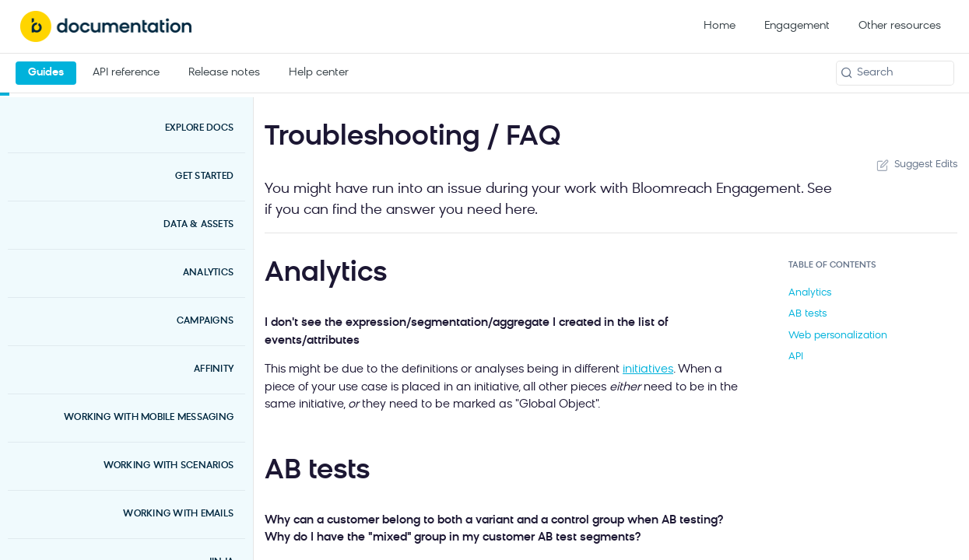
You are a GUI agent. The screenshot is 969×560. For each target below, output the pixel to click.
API (796, 357)
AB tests (807, 314)
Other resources (900, 26)
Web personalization (838, 336)
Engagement (797, 26)
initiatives (648, 370)
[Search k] (895, 73)
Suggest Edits (915, 165)
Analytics (810, 293)
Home (720, 26)
